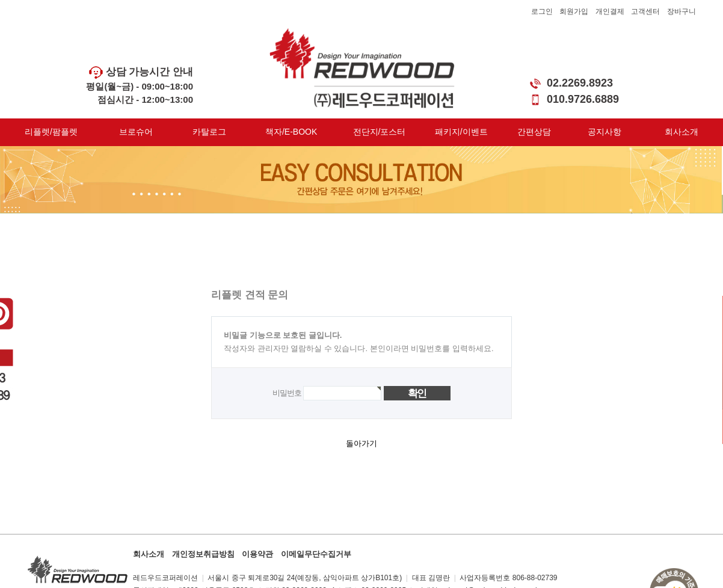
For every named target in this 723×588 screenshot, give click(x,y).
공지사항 (605, 132)
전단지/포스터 (380, 132)
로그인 (542, 11)
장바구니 (681, 11)
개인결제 (610, 11)
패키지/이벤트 (461, 132)
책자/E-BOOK (291, 132)
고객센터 (645, 11)
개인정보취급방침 (203, 554)
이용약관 (257, 554)
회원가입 (574, 11)
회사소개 (681, 132)
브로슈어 (136, 132)
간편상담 (534, 132)
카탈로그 (209, 132)
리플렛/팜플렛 (51, 132)
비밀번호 (287, 393)
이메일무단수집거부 (316, 554)
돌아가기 (361, 443)
